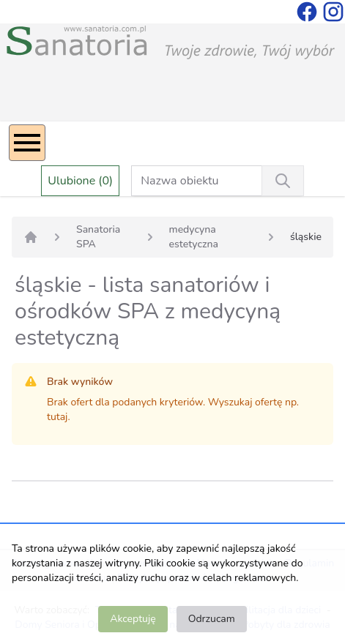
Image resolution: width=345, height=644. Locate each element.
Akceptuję (133, 619)
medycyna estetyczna (194, 237)
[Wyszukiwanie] (283, 181)
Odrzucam (212, 619)
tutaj (57, 417)
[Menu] (27, 143)
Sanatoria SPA (98, 237)
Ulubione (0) (80, 181)
